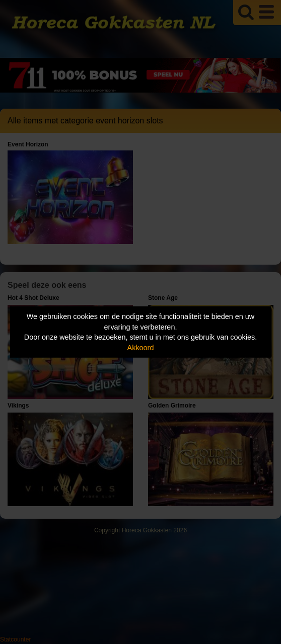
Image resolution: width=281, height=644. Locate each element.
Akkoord (141, 348)
